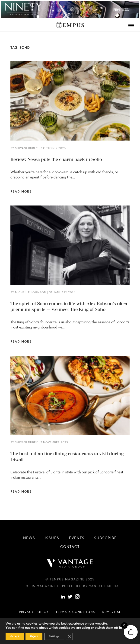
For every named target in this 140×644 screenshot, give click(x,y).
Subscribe (105, 538)
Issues (52, 538)
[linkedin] (63, 597)
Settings (54, 636)
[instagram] (77, 597)
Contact (70, 547)
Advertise (112, 612)
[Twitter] (70, 597)
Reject (34, 636)
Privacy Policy (34, 612)
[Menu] (131, 25)
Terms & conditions (75, 612)
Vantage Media (104, 586)
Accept (15, 636)
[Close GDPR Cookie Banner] (69, 636)
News (29, 538)
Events (77, 538)
